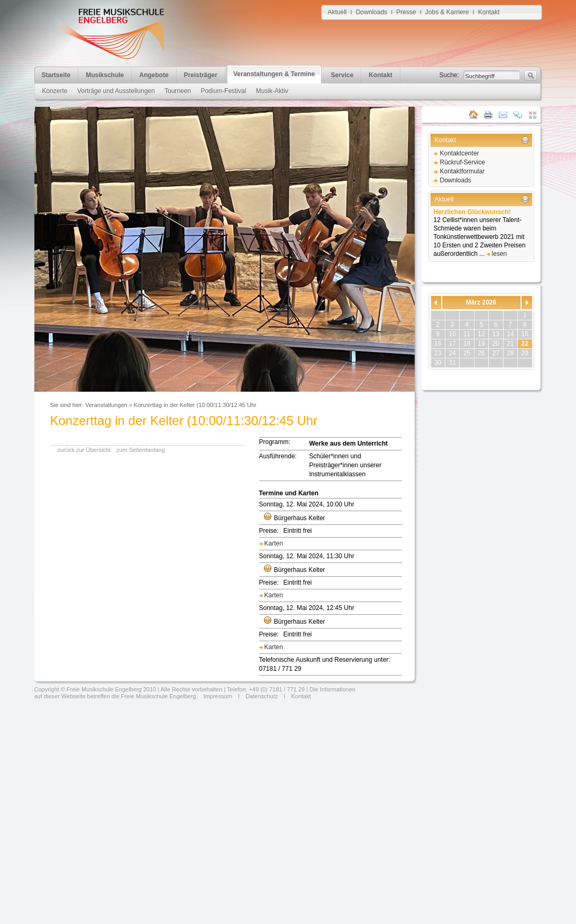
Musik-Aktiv (272, 91)
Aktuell (337, 12)
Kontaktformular (463, 171)
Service (342, 75)
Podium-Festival (223, 91)
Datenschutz (262, 696)
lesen (500, 254)
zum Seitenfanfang (141, 450)
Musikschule (105, 75)
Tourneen (178, 91)
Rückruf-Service (463, 162)
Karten (274, 543)
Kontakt (489, 12)
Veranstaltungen (106, 405)
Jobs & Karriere (447, 12)
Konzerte (55, 91)
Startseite (56, 75)
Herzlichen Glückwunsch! (472, 212)
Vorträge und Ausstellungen (116, 91)
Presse (406, 12)
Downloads (372, 12)
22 (525, 344)
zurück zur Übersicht (84, 450)
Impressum (217, 696)
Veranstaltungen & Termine (274, 74)
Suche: (449, 75)
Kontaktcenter (460, 153)
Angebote (154, 75)
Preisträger (201, 75)
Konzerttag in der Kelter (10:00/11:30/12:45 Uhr (195, 405)
